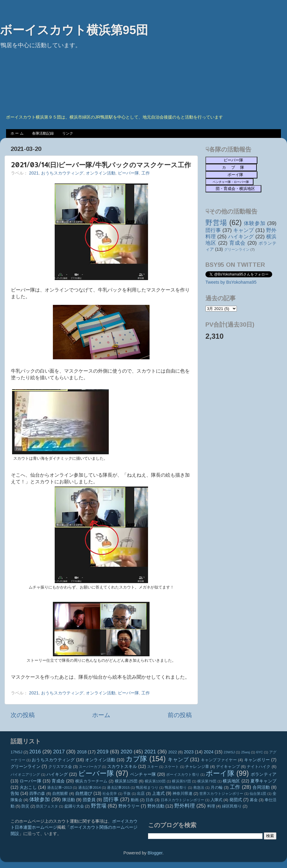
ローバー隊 (31, 781)
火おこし (28, 787)
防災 (25, 806)
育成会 (237, 243)
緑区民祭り (232, 806)
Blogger (155, 853)
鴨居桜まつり (147, 788)
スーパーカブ (90, 767)
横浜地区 (231, 781)
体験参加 (255, 223)
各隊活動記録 (43, 133)
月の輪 (217, 787)
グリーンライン (237, 250)
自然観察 (60, 793)
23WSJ (229, 752)
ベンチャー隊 (143, 774)
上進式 (158, 793)
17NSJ (16, 752)
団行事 (213, 230)
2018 (82, 752)
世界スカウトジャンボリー (221, 794)
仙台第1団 (258, 794)
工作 (146, 173)
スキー (153, 767)
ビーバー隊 (128, 173)
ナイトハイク (259, 767)
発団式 (236, 800)
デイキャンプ (228, 767)
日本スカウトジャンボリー (183, 800)
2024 (209, 752)
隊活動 (69, 800)
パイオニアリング (25, 775)
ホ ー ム (17, 133)
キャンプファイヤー (219, 760)
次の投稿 (23, 715)
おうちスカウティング (62, 173)
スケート (172, 767)
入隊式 (216, 800)
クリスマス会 (60, 767)
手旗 (127, 794)
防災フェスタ (47, 806)
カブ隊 (137, 759)
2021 (34, 173)
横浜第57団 (181, 781)
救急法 (199, 788)
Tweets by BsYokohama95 (231, 282)
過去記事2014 (90, 788)
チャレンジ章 (197, 767)
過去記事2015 (118, 788)
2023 (189, 752)
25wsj (245, 752)
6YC (260, 752)
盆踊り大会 (74, 806)
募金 (254, 800)
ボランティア (264, 774)
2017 (59, 752)
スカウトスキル (122, 766)
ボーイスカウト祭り (183, 775)
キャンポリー (257, 760)
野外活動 (156, 806)
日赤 (150, 800)
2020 (126, 752)
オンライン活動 (101, 173)
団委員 (89, 800)
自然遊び (84, 793)
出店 (141, 793)
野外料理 (185, 806)
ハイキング (241, 237)
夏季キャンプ (263, 781)
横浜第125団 (126, 781)
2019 (102, 752)
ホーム (101, 715)
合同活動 (261, 787)
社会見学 (110, 794)
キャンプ (243, 230)
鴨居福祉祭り (176, 788)
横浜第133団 (155, 781)
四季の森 (37, 793)
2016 (35, 752)
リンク (68, 133)
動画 (135, 800)
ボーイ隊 (220, 773)
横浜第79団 (207, 781)
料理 (211, 806)
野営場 (216, 223)
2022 (173, 752)
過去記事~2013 (59, 788)
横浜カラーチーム (91, 781)
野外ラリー (129, 806)
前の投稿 (180, 715)
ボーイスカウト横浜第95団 (74, 30)
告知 (15, 793)
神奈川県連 (182, 793)
